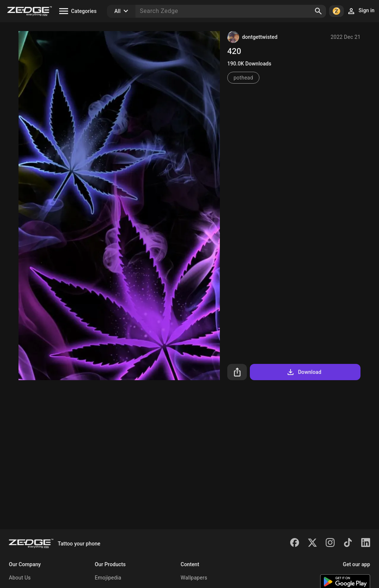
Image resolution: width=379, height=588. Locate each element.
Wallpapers (194, 578)
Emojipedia (108, 578)
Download (304, 372)
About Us (20, 578)
